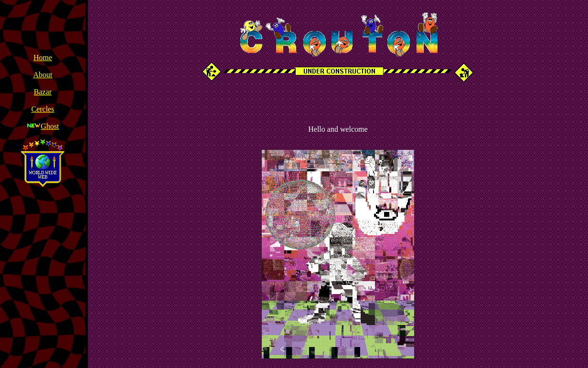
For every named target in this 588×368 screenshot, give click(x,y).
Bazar (43, 92)
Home (43, 58)
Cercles (43, 109)
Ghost (50, 126)
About (43, 75)
